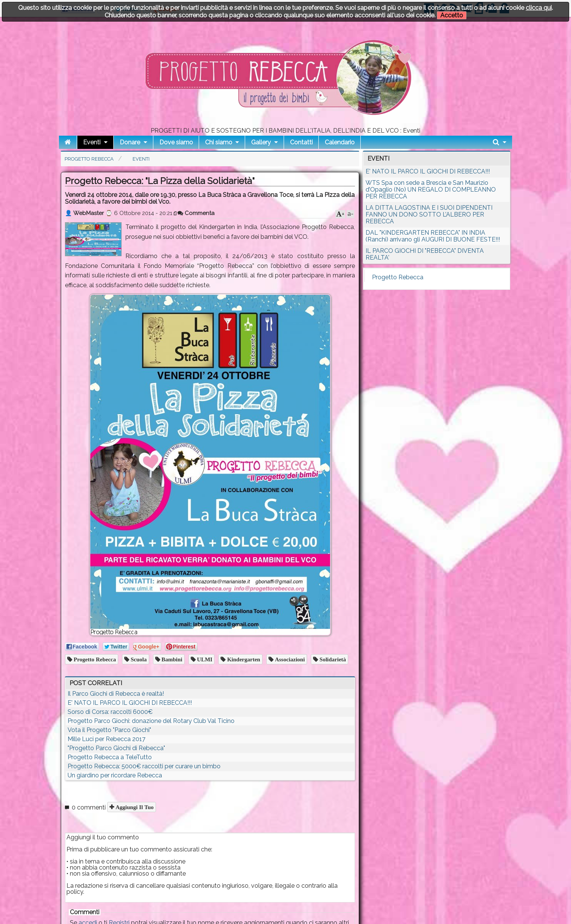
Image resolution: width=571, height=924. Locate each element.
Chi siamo (219, 142)
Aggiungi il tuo (134, 807)
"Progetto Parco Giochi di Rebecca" (116, 748)
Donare (130, 142)
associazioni (289, 659)
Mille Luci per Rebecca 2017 (106, 739)
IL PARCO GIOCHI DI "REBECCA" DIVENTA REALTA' (425, 254)
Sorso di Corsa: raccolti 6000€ (110, 712)
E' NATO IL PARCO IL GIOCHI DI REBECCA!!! (130, 703)
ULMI (204, 659)
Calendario (340, 142)
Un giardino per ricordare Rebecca (115, 775)
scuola (138, 659)
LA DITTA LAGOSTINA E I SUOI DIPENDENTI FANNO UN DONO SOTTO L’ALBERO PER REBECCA (429, 214)
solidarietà (332, 659)
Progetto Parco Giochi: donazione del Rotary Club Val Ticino (151, 721)
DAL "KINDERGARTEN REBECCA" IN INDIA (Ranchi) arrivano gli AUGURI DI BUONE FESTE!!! (433, 236)
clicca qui (539, 8)
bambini (171, 659)
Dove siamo (176, 142)
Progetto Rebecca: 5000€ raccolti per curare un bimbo (144, 766)
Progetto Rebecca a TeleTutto (110, 757)
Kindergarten (243, 659)
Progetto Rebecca (94, 659)
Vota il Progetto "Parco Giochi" (109, 730)
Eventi (92, 142)
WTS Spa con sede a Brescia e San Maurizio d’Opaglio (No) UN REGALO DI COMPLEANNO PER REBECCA (431, 190)
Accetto (452, 15)
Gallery (261, 142)
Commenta (196, 213)
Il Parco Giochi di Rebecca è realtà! (116, 694)
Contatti (301, 142)
